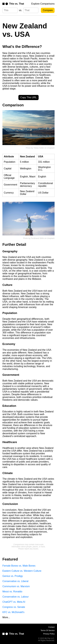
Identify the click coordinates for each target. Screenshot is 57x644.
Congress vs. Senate (14, 607)
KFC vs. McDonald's (13, 612)
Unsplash (51, 148)
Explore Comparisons (43, 4)
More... (6, 617)
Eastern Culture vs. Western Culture (22, 571)
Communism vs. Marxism (16, 586)
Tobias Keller (39, 148)
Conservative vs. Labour (16, 597)
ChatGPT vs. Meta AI (14, 602)
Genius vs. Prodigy (13, 576)
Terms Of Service (48, 630)
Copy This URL (28, 97)
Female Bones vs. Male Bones (19, 566)
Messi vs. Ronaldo (12, 592)
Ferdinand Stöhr (37, 238)
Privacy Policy (49, 634)
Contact (51, 627)
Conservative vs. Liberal (15, 581)
